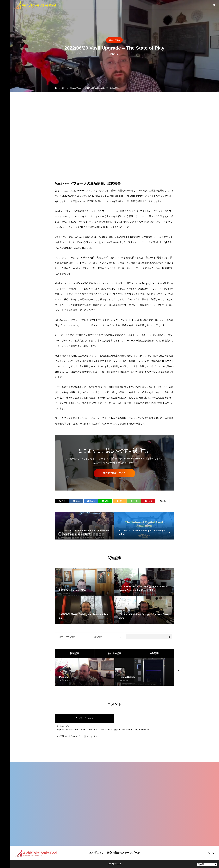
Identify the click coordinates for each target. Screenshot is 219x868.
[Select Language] (207, 864)
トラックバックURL (62, 726)
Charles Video (114, 40)
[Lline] (105, 501)
